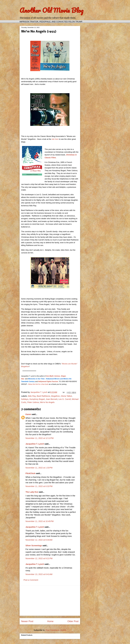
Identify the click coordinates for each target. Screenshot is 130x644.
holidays (25, 399)
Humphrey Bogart (37, 399)
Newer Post (27, 621)
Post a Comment (31, 580)
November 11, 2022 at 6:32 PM (39, 486)
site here (55, 139)
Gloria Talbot (66, 396)
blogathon (55, 396)
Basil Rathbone (43, 396)
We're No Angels (47, 402)
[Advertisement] (50, 600)
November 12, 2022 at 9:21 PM (39, 558)
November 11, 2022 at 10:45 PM (40, 521)
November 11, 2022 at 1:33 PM (39, 468)
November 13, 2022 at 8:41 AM (39, 574)
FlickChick (30, 473)
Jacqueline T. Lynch (35, 444)
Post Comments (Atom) (56, 630)
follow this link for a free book (38, 384)
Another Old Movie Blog (51, 10)
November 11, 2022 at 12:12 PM (40, 438)
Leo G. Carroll (65, 399)
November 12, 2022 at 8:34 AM (39, 540)
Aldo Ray (32, 396)
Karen (28, 414)
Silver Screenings (34, 546)
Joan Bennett (52, 399)
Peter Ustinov (33, 402)
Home (50, 621)
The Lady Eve (32, 492)
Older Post (73, 621)
